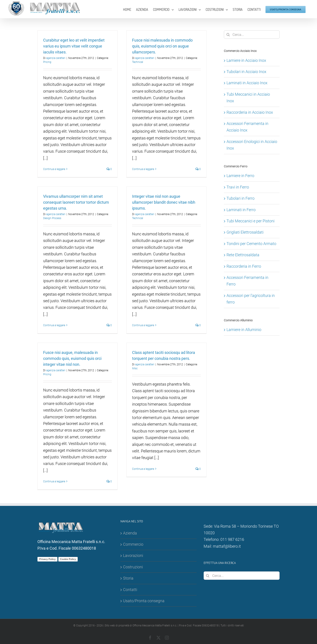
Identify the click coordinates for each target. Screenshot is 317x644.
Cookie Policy (68, 559)
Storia (128, 578)
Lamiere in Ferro (240, 176)
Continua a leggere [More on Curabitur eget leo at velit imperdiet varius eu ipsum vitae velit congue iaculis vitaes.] (54, 169)
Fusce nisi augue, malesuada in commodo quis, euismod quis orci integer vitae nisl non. (72, 358)
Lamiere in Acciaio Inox (246, 60)
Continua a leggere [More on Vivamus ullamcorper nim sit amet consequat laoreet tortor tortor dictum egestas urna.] (54, 325)
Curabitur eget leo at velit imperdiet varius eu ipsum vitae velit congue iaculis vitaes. (74, 46)
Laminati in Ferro (241, 210)
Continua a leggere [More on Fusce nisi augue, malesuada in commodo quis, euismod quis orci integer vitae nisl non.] (54, 481)
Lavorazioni (133, 555)
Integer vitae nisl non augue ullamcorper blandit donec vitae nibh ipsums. (164, 202)
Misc (135, 368)
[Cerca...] (252, 35)
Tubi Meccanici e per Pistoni (251, 221)
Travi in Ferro (238, 187)
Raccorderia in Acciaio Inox (250, 112)
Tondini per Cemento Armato (251, 244)
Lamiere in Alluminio (244, 330)
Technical (138, 62)
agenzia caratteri (56, 58)
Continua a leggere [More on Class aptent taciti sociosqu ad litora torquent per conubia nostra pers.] (143, 469)
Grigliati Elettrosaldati (245, 232)
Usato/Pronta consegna (144, 601)
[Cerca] (228, 35)
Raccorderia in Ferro (244, 266)
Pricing (47, 62)
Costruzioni (133, 567)
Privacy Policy (47, 559)
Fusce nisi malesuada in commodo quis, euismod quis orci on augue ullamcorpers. (162, 46)
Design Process (52, 218)
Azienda (130, 533)
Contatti (130, 590)
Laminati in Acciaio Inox (247, 83)
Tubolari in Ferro (241, 198)
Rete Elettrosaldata (243, 255)
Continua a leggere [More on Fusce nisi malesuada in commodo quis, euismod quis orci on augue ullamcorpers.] (143, 169)
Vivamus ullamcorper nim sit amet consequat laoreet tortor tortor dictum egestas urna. (76, 202)
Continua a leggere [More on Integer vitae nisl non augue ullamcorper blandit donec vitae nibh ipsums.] (143, 325)
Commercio (133, 544)
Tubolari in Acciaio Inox (246, 72)
